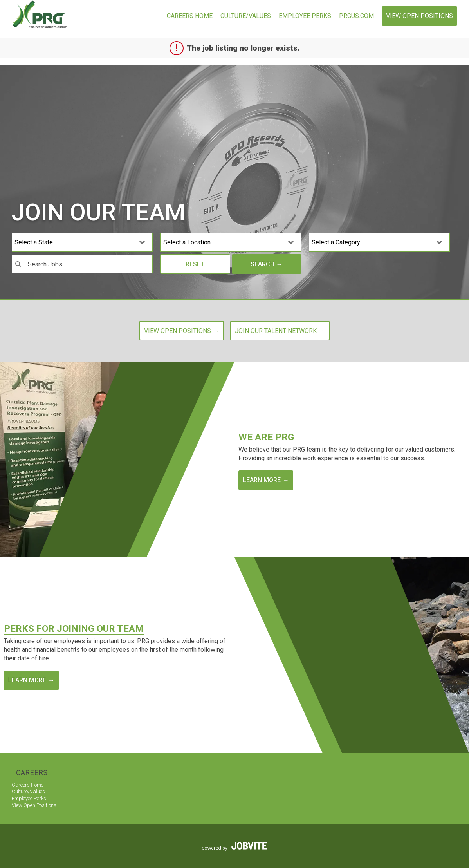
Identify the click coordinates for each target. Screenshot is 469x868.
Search (262, 264)
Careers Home (190, 16)
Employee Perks (305, 16)
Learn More (262, 480)
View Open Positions (419, 16)
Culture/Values (246, 16)
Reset (195, 264)
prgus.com (356, 16)
